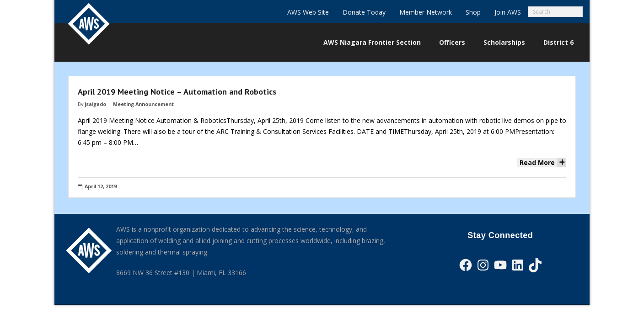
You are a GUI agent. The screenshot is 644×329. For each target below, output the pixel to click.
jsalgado (95, 104)
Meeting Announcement (143, 104)
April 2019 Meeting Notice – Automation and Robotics (177, 92)
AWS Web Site (308, 12)
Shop (473, 12)
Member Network (426, 12)
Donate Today (364, 12)
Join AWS (508, 12)
